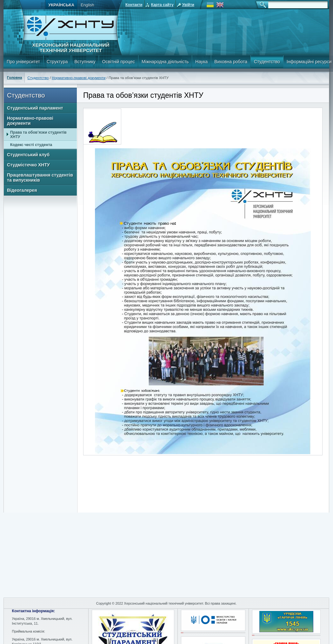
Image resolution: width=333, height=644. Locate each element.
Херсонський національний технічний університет (71, 48)
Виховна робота (231, 62)
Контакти (134, 5)
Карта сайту (162, 5)
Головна (14, 77)
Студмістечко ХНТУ (28, 165)
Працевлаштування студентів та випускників (40, 178)
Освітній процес (119, 62)
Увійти (188, 5)
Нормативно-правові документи (79, 78)
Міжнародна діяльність (165, 62)
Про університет (23, 62)
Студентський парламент (35, 108)
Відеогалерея (22, 190)
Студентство (267, 62)
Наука (201, 62)
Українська (61, 5)
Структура (57, 62)
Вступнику (85, 62)
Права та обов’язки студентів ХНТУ (38, 135)
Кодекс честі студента (31, 145)
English (87, 5)
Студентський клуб (28, 155)
